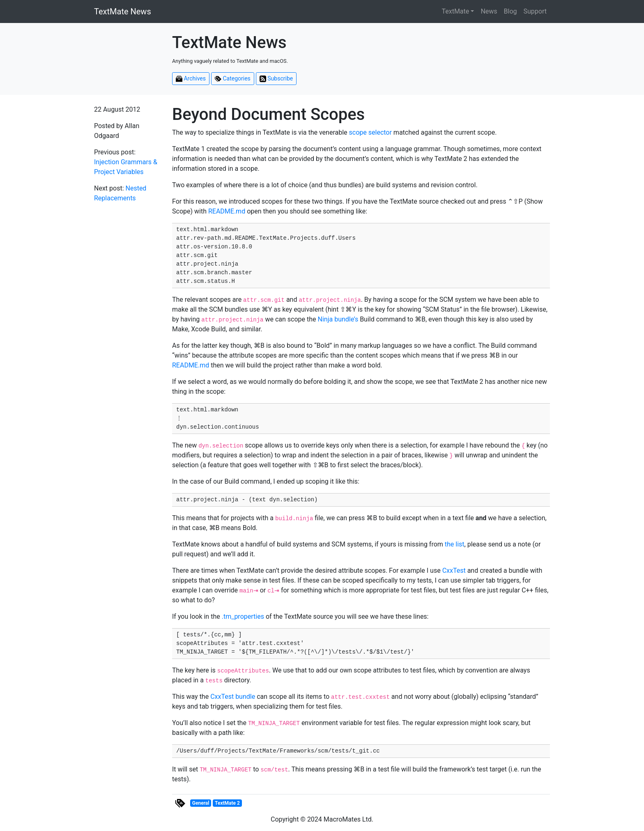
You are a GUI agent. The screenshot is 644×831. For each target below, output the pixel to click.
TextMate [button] (455, 11)
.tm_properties (243, 616)
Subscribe (276, 79)
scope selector (370, 132)
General (201, 803)
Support (535, 11)
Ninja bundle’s (338, 319)
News (489, 11)
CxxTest (454, 570)
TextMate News (123, 11)
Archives (191, 79)
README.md (227, 211)
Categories (233, 79)
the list (455, 544)
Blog (511, 11)
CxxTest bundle (233, 697)
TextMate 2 (227, 803)
